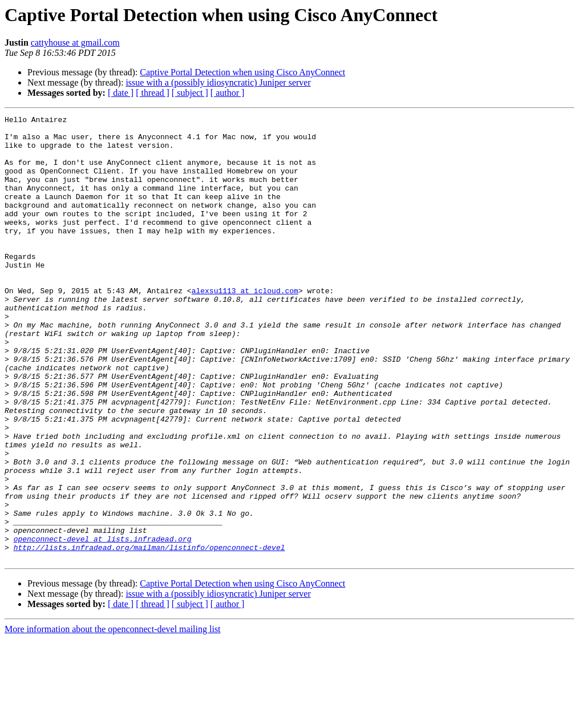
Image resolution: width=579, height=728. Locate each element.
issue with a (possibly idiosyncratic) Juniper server (218, 82)
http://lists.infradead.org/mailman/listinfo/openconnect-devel (149, 634)
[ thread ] (153, 93)
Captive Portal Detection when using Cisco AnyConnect (242, 72)
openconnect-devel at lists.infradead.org (103, 624)
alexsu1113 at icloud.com (245, 326)
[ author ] (228, 93)
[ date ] (121, 93)
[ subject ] (190, 93)
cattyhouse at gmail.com (75, 43)
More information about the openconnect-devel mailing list (113, 718)
